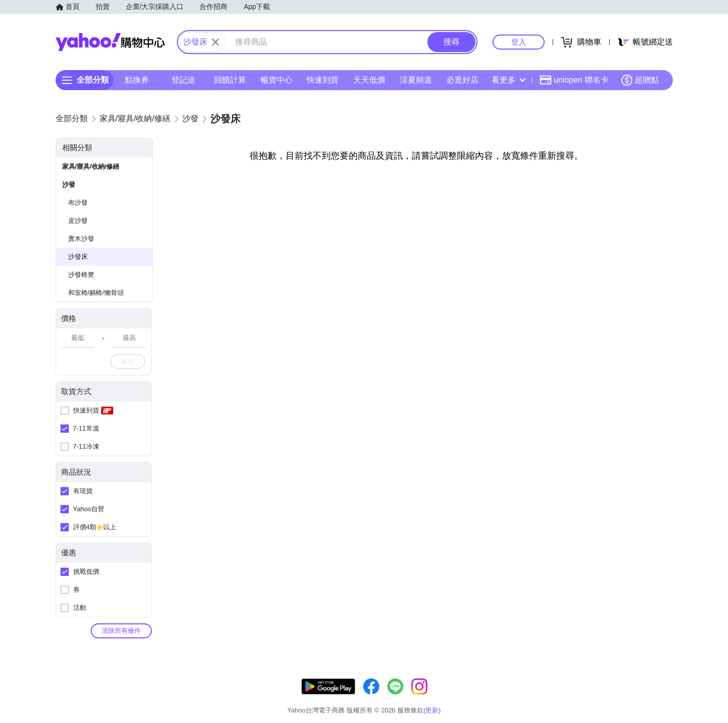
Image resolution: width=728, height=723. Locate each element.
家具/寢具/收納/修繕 (91, 166)
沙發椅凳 (81, 275)
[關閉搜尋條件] (215, 42)
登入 (519, 42)
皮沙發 (78, 221)
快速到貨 (323, 80)
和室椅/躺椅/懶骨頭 (96, 293)
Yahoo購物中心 (110, 42)
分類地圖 (660, 698)
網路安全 (591, 698)
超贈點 (640, 80)
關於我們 (515, 698)
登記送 (183, 80)
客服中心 (477, 698)
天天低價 (369, 80)
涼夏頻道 (415, 80)
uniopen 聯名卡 (574, 80)
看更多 (509, 80)
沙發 (69, 185)
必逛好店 (462, 80)
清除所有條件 (121, 631)
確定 (128, 361)
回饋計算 (229, 80)
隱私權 (625, 698)
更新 (664, 686)
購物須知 (553, 698)
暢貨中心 (276, 80)
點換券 (137, 80)
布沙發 (78, 203)
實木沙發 (81, 239)
